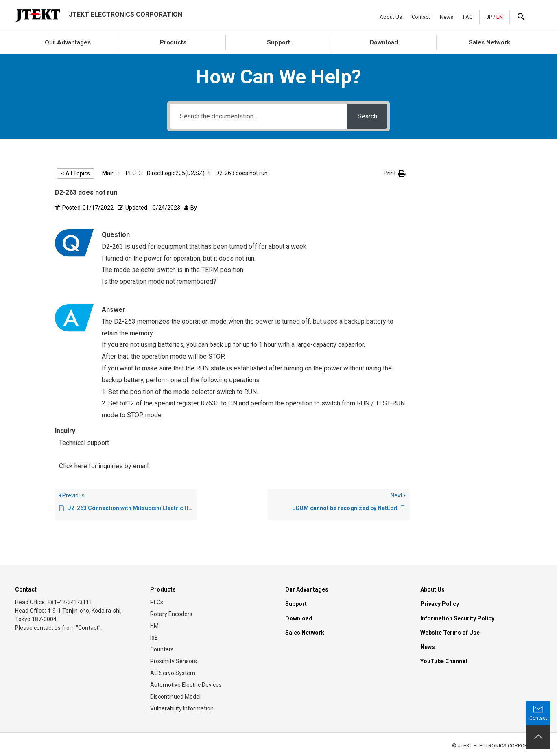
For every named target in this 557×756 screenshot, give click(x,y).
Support (278, 42)
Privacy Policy (440, 604)
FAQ (468, 17)
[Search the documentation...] (259, 116)
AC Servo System (173, 673)
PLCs (157, 602)
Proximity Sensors (174, 661)
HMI (155, 626)
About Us (391, 17)
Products (173, 42)
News (447, 17)
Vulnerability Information (182, 708)
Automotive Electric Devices (186, 685)
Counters (162, 649)
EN (500, 17)
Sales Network (489, 42)
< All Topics (75, 173)
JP (489, 17)
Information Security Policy (457, 618)
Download (384, 42)
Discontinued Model (175, 697)
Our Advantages (68, 42)
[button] (395, 173)
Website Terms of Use (450, 633)
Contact (421, 17)
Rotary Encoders (171, 614)
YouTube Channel (444, 661)
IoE (154, 638)
